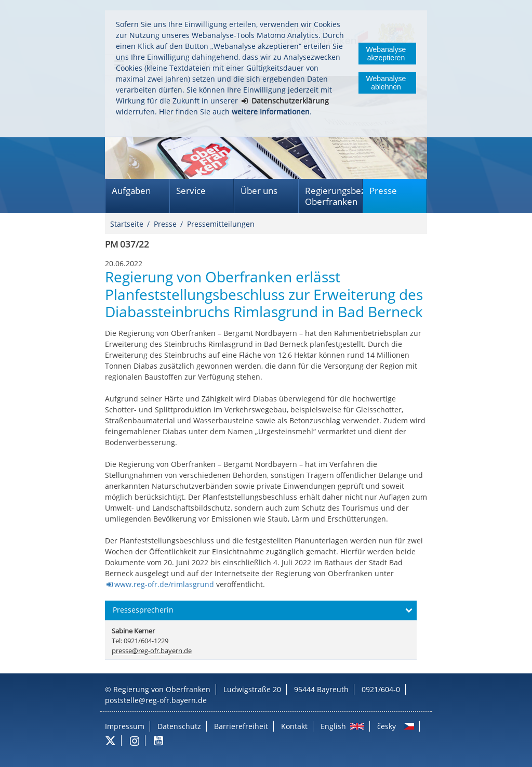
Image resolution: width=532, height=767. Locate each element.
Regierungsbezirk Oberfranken (334, 196)
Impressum (125, 726)
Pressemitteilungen (221, 224)
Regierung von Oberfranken (162, 689)
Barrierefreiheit (241, 726)
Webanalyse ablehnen (386, 83)
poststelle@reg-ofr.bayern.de (156, 700)
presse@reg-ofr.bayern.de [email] (152, 651)
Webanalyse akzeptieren (386, 54)
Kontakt (294, 726)
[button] (261, 610)
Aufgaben (131, 191)
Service (191, 191)
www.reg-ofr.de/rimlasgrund (164, 584)
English (333, 726)
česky (387, 726)
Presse (383, 191)
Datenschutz (179, 726)
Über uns (259, 191)
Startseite (127, 224)
